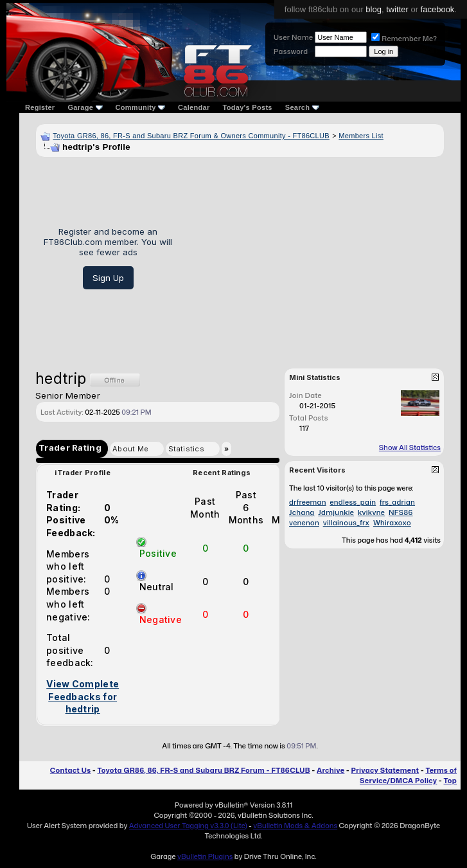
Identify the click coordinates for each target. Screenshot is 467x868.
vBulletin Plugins (205, 856)
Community (141, 107)
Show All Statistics (410, 448)
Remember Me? (404, 39)
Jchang (302, 512)
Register (40, 107)
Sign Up (108, 278)
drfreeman (308, 502)
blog (374, 9)
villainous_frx (346, 523)
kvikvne (371, 512)
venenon (304, 523)
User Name (293, 37)
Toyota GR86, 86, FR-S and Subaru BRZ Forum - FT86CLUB (203, 770)
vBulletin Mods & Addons (295, 826)
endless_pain (353, 502)
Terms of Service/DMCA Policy (408, 775)
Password (291, 51)
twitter (397, 9)
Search (302, 107)
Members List (361, 136)
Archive (330, 770)
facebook (438, 9)
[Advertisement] (313, 258)
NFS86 (401, 512)
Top (450, 781)
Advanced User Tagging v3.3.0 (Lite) (188, 826)
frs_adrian (397, 502)
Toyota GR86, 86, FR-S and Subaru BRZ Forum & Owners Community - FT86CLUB (191, 136)
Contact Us (70, 770)
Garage (85, 107)
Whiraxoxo (392, 523)
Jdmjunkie (336, 512)
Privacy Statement (385, 770)
